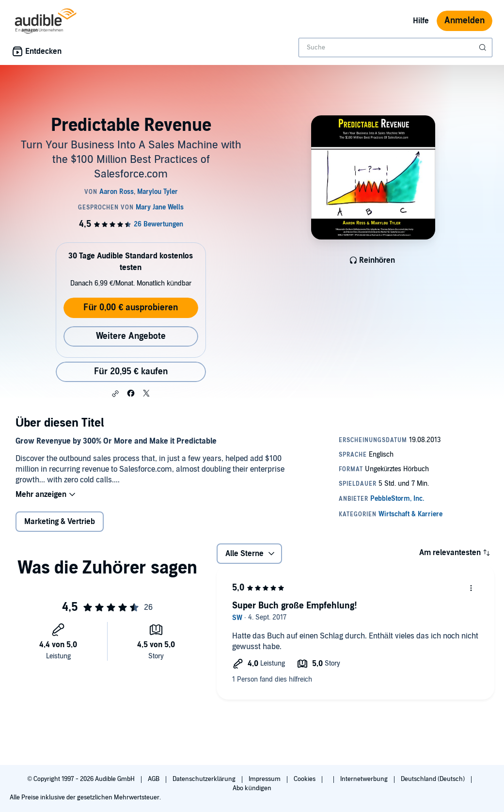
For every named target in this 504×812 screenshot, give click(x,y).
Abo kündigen (252, 788)
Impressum (265, 779)
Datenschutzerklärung (205, 779)
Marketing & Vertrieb (60, 522)
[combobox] (395, 48)
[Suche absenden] (484, 48)
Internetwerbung (365, 779)
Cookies (305, 779)
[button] (115, 394)
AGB (154, 779)
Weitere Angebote (131, 336)
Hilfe (421, 21)
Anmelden (465, 21)
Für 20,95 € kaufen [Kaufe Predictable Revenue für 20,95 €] (131, 372)
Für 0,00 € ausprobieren (131, 308)
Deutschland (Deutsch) (433, 779)
